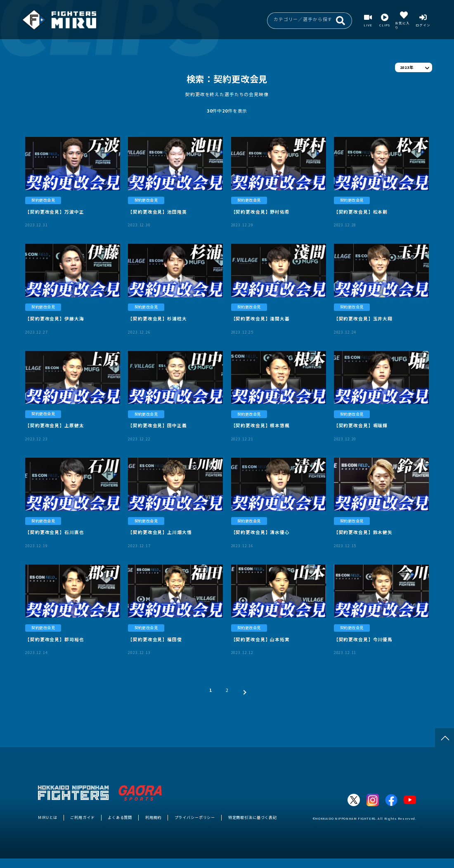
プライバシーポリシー (195, 817)
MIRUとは (48, 817)
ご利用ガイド (82, 817)
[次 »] (243, 690)
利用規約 (153, 817)
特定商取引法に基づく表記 (253, 817)
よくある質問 (120, 817)
